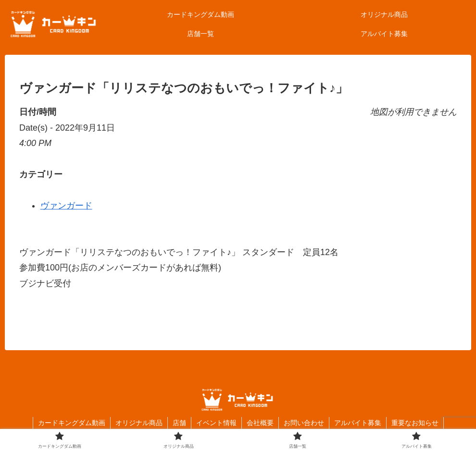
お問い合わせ (304, 423)
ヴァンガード (66, 206)
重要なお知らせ (415, 423)
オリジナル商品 (139, 423)
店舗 (179, 423)
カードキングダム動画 (72, 423)
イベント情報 (216, 423)
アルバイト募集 (358, 423)
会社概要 (260, 423)
